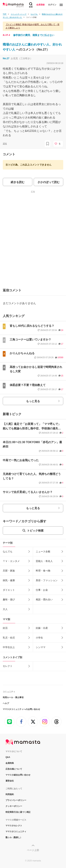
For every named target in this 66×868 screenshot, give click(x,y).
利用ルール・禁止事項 (13, 697)
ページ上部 (33, 850)
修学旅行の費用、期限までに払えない (34, 35)
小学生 (39, 638)
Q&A (8, 757)
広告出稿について (14, 769)
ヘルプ (6, 703)
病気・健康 (9, 580)
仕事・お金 (42, 590)
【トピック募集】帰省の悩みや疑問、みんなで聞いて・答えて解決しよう (32, 26)
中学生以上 (9, 647)
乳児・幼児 (9, 638)
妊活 (5, 628)
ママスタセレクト (14, 826)
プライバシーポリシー (16, 800)
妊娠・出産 (42, 628)
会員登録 (40, 5)
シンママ (41, 647)
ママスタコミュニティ (16, 832)
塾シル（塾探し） (14, 837)
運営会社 (10, 781)
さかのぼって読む (49, 182)
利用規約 (10, 794)
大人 (5, 609)
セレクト (8, 666)
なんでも (8, 552)
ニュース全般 (43, 552)
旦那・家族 (9, 571)
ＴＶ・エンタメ (11, 561)
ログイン (52, 5)
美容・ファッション (47, 580)
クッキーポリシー (14, 806)
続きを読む (18, 182)
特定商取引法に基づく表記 (18, 812)
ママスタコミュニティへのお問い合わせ (21, 709)
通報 (5, 144)
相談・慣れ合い (44, 599)
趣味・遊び (9, 599)
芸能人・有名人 (44, 561)
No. (6, 58)
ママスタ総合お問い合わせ (18, 775)
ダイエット (9, 590)
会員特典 (10, 763)
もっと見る (33, 401)
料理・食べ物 (43, 571)
